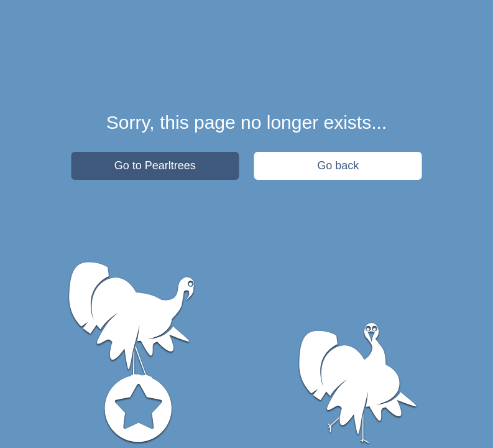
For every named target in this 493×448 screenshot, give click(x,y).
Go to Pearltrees (155, 166)
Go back (338, 166)
